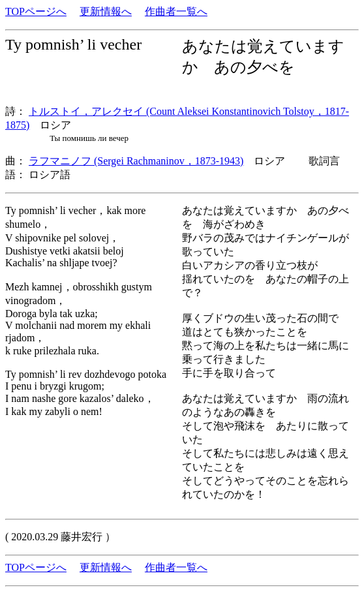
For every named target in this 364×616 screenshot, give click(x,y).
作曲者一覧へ (176, 11)
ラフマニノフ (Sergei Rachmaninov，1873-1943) (136, 161)
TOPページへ (36, 11)
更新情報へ (106, 11)
